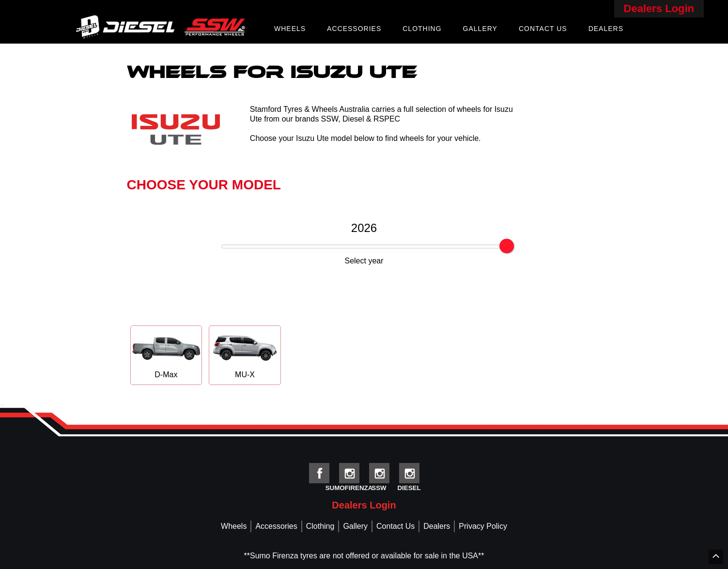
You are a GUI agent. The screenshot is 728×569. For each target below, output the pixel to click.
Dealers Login (659, 8)
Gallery (480, 29)
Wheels (290, 29)
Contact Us (543, 29)
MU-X (245, 355)
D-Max (166, 355)
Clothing (422, 29)
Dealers (606, 29)
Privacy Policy (483, 526)
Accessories (354, 29)
